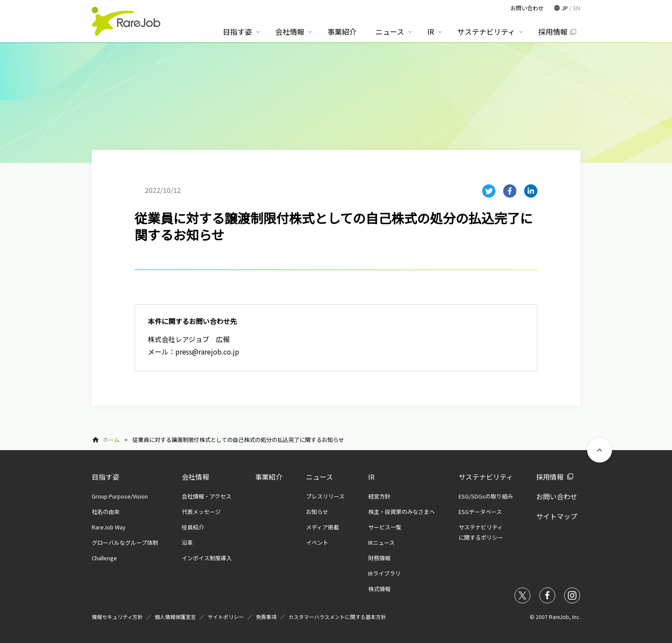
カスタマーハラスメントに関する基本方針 (337, 617)
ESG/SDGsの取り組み (486, 496)
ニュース (319, 477)
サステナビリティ (486, 477)
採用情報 (550, 477)
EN (577, 8)
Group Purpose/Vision (120, 496)
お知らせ (317, 512)
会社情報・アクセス (207, 496)
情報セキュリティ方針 (117, 617)
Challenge (104, 558)
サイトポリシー (226, 617)
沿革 (187, 542)
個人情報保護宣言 (175, 617)
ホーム (111, 440)
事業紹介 (269, 477)
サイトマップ (557, 516)
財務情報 (379, 558)
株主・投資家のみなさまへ (402, 512)
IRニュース (381, 542)
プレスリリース (325, 496)
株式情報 (379, 589)
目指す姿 (105, 477)
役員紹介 (193, 527)
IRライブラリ (384, 573)
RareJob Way (109, 527)
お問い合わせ (557, 496)
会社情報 (195, 477)
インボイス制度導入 (207, 558)
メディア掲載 (322, 527)
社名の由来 (106, 512)
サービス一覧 (385, 527)
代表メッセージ (201, 512)
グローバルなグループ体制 (125, 542)
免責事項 (266, 617)
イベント (317, 542)
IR (371, 477)
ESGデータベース (480, 512)
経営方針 (379, 496)
